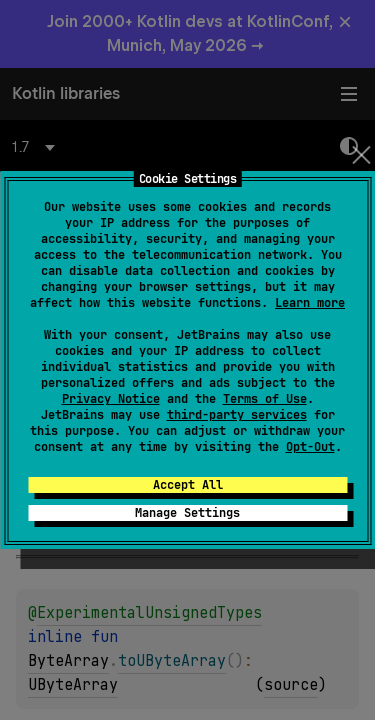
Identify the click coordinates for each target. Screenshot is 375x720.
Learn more (310, 303)
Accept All (188, 485)
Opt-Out (310, 447)
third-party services (237, 415)
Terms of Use (265, 399)
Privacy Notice (111, 399)
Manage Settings (187, 513)
